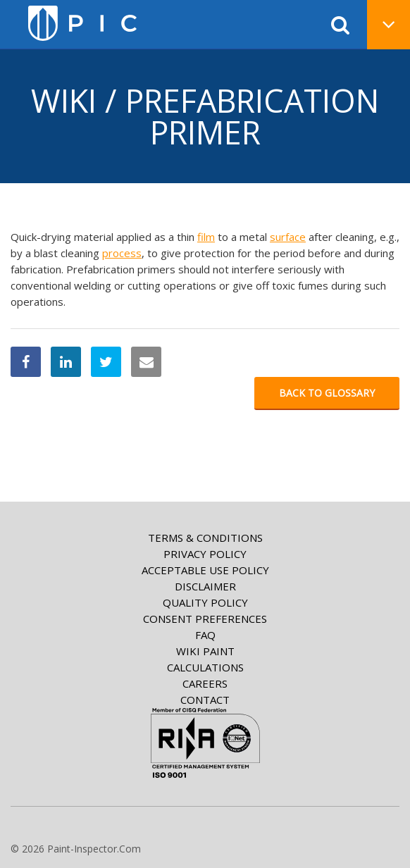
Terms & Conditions (205, 538)
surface (288, 237)
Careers (205, 683)
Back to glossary (327, 393)
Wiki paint (205, 651)
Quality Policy (205, 602)
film (206, 237)
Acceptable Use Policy (205, 570)
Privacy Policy (205, 554)
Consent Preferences (205, 619)
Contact (205, 700)
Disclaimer (205, 586)
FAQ (205, 635)
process (122, 253)
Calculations (205, 667)
